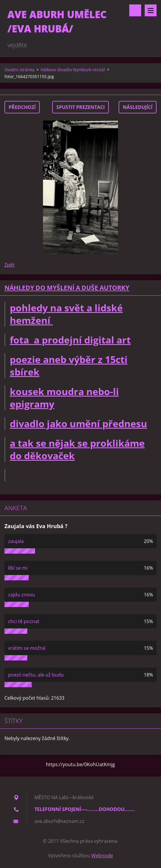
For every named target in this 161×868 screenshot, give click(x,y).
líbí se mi (18, 568)
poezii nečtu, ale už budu (36, 675)
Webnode (102, 856)
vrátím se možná (27, 648)
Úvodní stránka (19, 70)
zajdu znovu (21, 595)
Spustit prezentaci (80, 107)
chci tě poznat (24, 621)
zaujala (16, 541)
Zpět (9, 265)
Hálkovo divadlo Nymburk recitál (73, 70)
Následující (138, 107)
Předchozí (22, 107)
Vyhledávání (135, 10)
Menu (151, 10)
